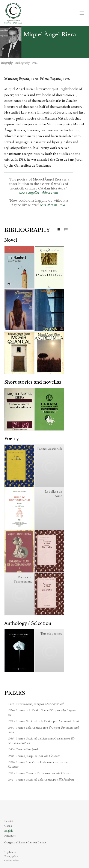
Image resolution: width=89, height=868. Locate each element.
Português (10, 835)
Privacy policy (11, 856)
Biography (7, 63)
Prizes (35, 63)
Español (9, 821)
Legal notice (10, 852)
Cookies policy (11, 861)
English (8, 831)
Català (8, 826)
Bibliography (22, 63)
